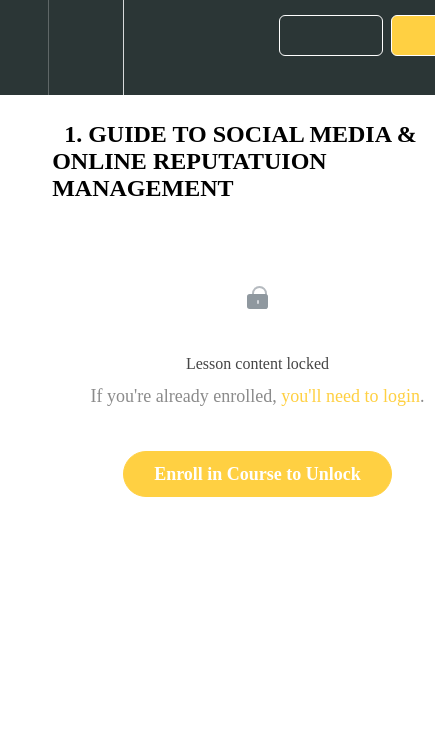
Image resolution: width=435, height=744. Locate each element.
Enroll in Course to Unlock (257, 474)
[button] (24, 47)
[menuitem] (85, 47)
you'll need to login (350, 396)
